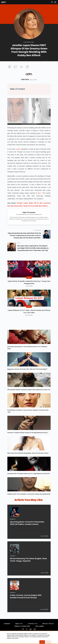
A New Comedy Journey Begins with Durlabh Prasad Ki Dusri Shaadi (26, 603)
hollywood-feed (29, 42)
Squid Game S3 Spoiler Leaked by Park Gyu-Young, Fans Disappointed (29, 285)
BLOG (29, 280)
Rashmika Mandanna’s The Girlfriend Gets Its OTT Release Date (27, 353)
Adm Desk (25, 80)
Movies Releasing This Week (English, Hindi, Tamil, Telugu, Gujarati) (28, 566)
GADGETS (13, 526)
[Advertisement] (6, 35)
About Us (19, 629)
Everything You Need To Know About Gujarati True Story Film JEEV (28, 416)
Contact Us (33, 629)
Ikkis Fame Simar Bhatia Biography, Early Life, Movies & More (28, 458)
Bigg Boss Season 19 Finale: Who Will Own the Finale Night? (27, 375)
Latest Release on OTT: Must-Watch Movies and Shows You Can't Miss (29, 317)
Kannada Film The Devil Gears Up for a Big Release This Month (29, 479)
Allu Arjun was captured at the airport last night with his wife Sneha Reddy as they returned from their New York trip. (33, 248)
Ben (39, 193)
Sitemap (7, 629)
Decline (48, 642)
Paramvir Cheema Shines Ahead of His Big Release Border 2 (28, 438)
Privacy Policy (48, 629)
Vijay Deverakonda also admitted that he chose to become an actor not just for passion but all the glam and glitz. (24, 235)
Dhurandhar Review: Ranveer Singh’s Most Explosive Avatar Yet (29, 395)
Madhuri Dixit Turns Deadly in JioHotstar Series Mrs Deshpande (29, 499)
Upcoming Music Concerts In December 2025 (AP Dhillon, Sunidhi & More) (27, 529)
